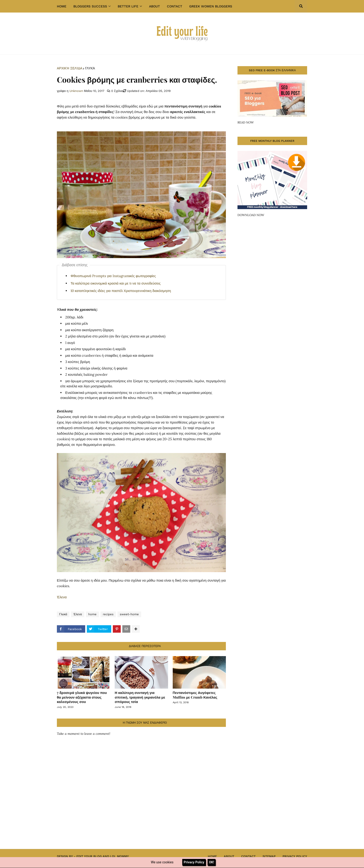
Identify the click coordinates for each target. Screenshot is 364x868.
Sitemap (269, 856)
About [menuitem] (154, 6)
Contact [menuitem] (175, 6)
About (229, 856)
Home (212, 856)
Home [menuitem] (62, 6)
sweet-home (129, 614)
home (92, 614)
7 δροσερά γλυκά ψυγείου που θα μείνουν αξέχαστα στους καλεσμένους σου (82, 697)
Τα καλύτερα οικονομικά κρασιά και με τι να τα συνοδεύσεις (116, 283)
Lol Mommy (119, 856)
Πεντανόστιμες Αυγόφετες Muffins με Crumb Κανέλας (195, 695)
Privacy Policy (295, 856)
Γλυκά (90, 68)
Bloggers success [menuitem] (90, 6)
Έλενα (62, 597)
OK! (211, 862)
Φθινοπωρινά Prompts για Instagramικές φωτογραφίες (113, 276)
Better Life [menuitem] (128, 6)
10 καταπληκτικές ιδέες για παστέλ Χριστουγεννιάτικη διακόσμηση (121, 291)
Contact (248, 856)
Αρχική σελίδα (70, 68)
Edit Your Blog (89, 856)
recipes (108, 614)
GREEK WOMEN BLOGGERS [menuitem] (211, 6)
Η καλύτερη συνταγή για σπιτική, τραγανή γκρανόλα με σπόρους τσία (140, 697)
